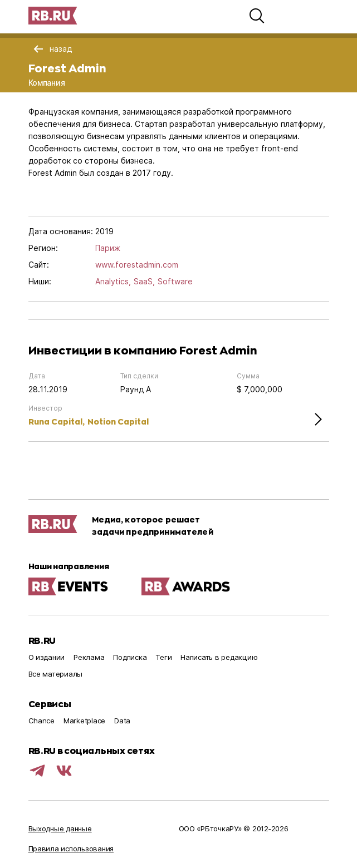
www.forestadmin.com (137, 265)
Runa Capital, (57, 421)
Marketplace (84, 721)
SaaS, (144, 281)
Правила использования (71, 849)
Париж (108, 248)
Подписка (130, 657)
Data (122, 721)
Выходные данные (60, 828)
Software (175, 281)
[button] (257, 16)
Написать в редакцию (219, 657)
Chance (41, 721)
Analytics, (113, 281)
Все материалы (56, 674)
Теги (163, 657)
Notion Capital (118, 421)
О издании (47, 657)
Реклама (89, 657)
